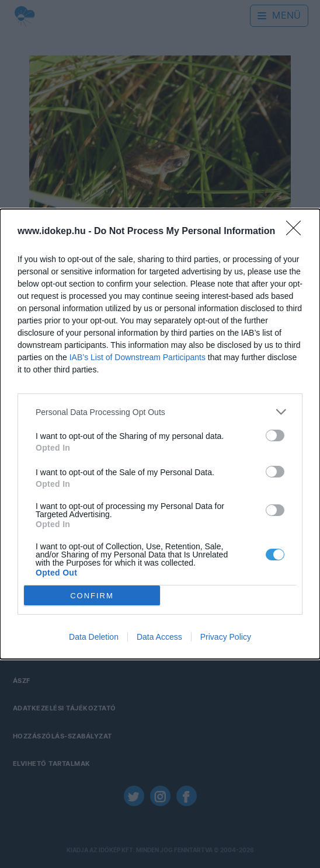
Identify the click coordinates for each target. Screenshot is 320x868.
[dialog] (160, 434)
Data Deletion (94, 637)
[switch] (275, 435)
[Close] (297, 232)
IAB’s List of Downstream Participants (138, 357)
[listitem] (160, 412)
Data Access (159, 637)
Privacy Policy (226, 637)
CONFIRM (92, 595)
